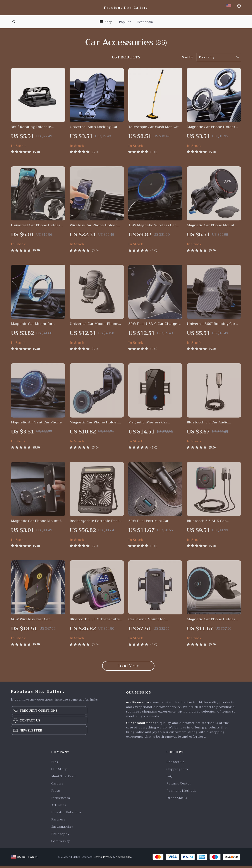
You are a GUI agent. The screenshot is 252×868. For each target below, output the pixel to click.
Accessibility (123, 859)
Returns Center (179, 786)
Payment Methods (182, 793)
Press (56, 793)
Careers (57, 786)
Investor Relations (66, 815)
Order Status (177, 800)
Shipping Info (177, 772)
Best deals (145, 22)
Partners (58, 822)
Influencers (61, 800)
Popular (125, 22)
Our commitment (140, 725)
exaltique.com (138, 705)
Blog (55, 764)
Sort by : (188, 59)
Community (61, 843)
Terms (98, 859)
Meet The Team (64, 779)
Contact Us (176, 764)
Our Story (59, 772)
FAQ (170, 779)
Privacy (108, 859)
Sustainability (62, 829)
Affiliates (59, 807)
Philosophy (60, 836)
